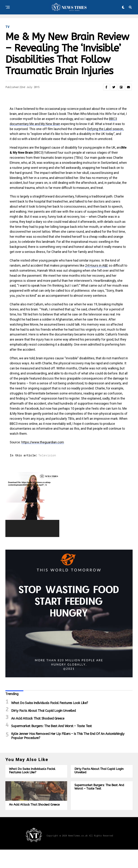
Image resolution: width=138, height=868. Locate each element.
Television (47, 455)
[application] (32, 505)
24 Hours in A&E (97, 265)
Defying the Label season (105, 129)
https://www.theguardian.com (43, 442)
